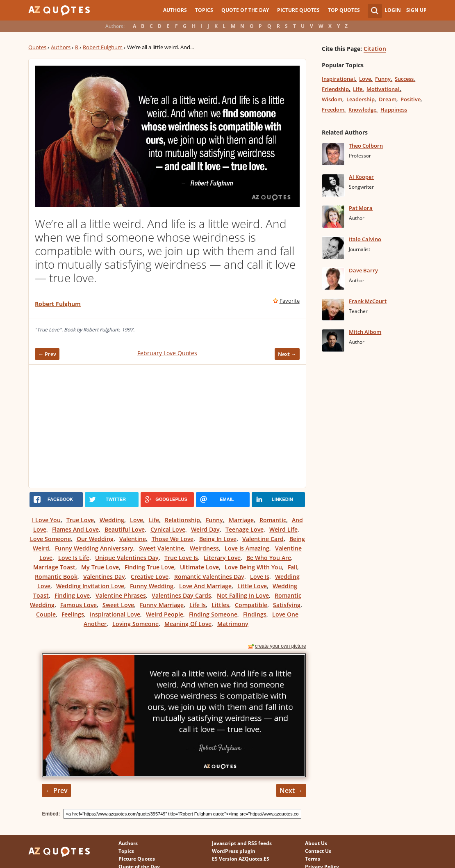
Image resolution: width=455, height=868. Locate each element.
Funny (214, 520)
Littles (220, 605)
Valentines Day (104, 577)
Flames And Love (75, 529)
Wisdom (332, 99)
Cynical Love (168, 529)
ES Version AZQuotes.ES (241, 859)
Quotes (37, 47)
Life (154, 520)
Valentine (133, 539)
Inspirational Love (115, 614)
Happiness (394, 110)
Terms (313, 859)
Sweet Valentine (162, 548)
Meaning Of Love (188, 624)
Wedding (112, 520)
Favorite (290, 301)
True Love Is (181, 558)
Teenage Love (245, 529)
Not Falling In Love (243, 595)
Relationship (182, 520)
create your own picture (281, 646)
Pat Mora (361, 208)
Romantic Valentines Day (209, 577)
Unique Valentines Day (127, 558)
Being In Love (218, 539)
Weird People (165, 614)
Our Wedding (95, 539)
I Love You (46, 520)
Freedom (333, 110)
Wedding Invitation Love (90, 586)
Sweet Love (118, 605)
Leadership (361, 99)
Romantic (273, 520)
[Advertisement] (167, 426)
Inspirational (338, 79)
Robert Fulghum (103, 47)
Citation (375, 49)
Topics (204, 10)
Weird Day (205, 529)
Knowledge (362, 110)
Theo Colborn (366, 146)
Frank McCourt (368, 301)
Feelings (73, 614)
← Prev (47, 354)
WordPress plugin (234, 851)
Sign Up (416, 10)
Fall (292, 567)
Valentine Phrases (121, 595)
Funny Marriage (162, 605)
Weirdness (204, 548)
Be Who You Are (269, 558)
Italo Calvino (365, 239)
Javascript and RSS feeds (242, 843)
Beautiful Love (125, 529)
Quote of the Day (245, 10)
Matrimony (233, 624)
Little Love (252, 586)
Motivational (383, 89)
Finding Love (72, 595)
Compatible (251, 605)
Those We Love (173, 539)
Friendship (335, 89)
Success (404, 79)
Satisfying (287, 605)
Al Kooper (361, 177)
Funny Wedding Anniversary (94, 548)
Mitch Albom (365, 332)
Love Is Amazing (247, 548)
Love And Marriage (205, 586)
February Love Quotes (167, 353)
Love (136, 520)
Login (393, 10)
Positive (411, 99)
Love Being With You (253, 567)
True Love (80, 520)
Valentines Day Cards (181, 595)
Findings (255, 614)
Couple (46, 614)
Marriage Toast (54, 567)
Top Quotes (344, 10)
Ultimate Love (199, 567)
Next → (287, 354)
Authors (175, 10)
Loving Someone (135, 624)
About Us (316, 843)
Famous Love (78, 605)
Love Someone (50, 539)
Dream (388, 99)
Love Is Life (74, 558)
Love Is (260, 577)
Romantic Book (56, 577)
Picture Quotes (298, 10)
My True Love (100, 567)
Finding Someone (213, 614)
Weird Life (283, 529)
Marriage (241, 520)
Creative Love (150, 577)
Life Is (198, 605)
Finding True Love (149, 567)
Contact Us (318, 851)
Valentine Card (263, 539)
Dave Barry (363, 270)
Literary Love (222, 558)
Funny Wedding (152, 586)
